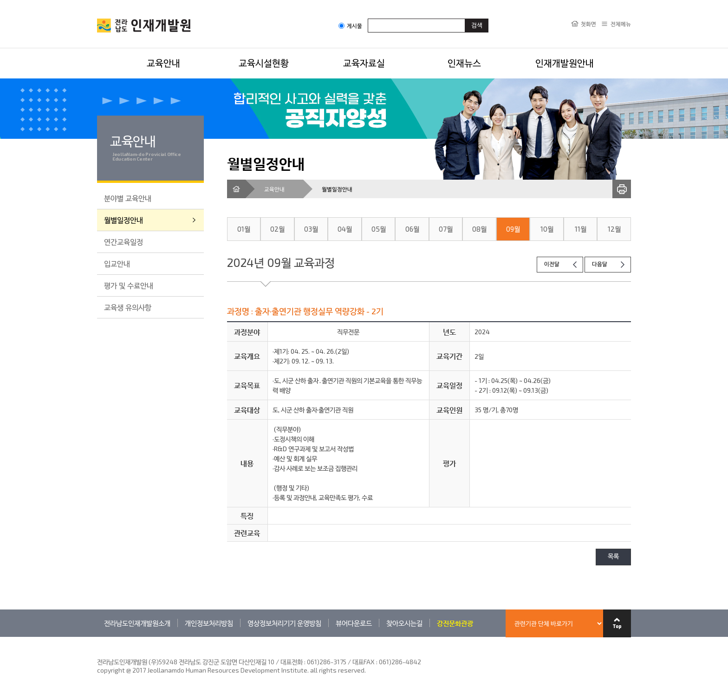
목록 (613, 557)
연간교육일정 (123, 242)
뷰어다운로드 (354, 623)
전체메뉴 (621, 24)
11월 (581, 229)
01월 (244, 229)
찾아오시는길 (404, 623)
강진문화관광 (455, 623)
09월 (513, 229)
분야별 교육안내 (128, 198)
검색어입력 (368, 18)
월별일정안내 (123, 220)
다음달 (600, 264)
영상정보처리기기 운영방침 (284, 623)
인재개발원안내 (565, 63)
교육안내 (163, 63)
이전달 (552, 264)
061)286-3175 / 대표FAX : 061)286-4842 (364, 662)
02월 (277, 229)
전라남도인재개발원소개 (137, 623)
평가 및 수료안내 (129, 285)
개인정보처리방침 (209, 623)
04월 (345, 229)
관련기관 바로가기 (97, 637)
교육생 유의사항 (128, 307)
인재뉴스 (464, 63)
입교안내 (117, 263)
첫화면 (588, 24)
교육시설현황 (264, 63)
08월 (479, 229)
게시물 (350, 26)
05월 (379, 229)
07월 (446, 229)
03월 (311, 229)
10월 (547, 229)
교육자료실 (364, 63)
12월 (614, 229)
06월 (412, 229)
